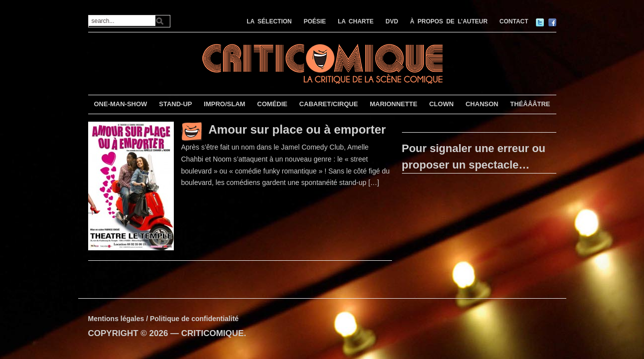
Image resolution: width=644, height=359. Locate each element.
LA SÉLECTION (269, 21)
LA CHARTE (356, 21)
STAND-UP (175, 104)
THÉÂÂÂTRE (530, 104)
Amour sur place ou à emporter (297, 129)
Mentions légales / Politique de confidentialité (164, 319)
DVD (392, 21)
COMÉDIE (272, 104)
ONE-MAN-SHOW (120, 104)
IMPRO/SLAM (224, 104)
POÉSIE (315, 21)
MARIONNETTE (393, 104)
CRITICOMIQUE (213, 333)
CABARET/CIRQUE (329, 104)
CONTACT (514, 21)
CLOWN (442, 104)
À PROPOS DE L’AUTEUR (449, 21)
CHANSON (482, 104)
